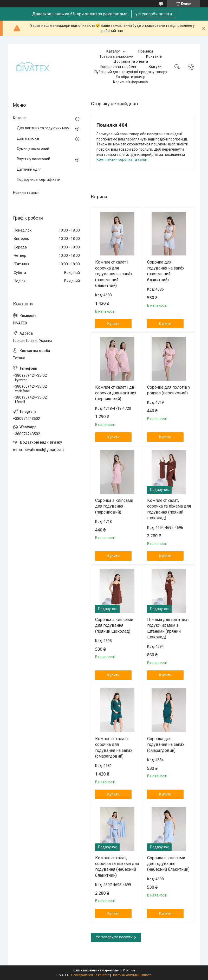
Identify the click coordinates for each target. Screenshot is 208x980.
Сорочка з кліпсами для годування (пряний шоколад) (114, 625)
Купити (113, 324)
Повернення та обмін (118, 67)
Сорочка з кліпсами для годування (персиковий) (114, 506)
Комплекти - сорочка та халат (122, 159)
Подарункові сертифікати (39, 180)
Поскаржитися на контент (90, 975)
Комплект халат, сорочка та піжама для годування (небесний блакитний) (117, 867)
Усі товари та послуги (114, 937)
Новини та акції (26, 193)
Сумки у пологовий (33, 149)
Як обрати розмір (131, 77)
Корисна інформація (131, 82)
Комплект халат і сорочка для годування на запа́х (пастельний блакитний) (114, 274)
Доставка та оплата (131, 61)
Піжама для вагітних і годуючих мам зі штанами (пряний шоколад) (168, 628)
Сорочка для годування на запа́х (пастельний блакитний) (166, 271)
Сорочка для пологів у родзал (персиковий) (169, 390)
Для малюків (28, 138)
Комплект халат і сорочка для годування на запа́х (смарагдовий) (114, 747)
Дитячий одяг (29, 169)
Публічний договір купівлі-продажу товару (131, 72)
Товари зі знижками (116, 56)
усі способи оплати (154, 14)
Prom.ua (129, 970)
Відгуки (155, 67)
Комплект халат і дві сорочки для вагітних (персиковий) (116, 393)
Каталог (113, 51)
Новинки (146, 51)
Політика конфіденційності (132, 975)
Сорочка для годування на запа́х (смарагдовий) (166, 745)
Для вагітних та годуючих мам (43, 128)
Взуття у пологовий (34, 159)
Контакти (154, 56)
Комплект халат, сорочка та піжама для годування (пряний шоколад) (169, 509)
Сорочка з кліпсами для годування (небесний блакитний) (168, 864)
